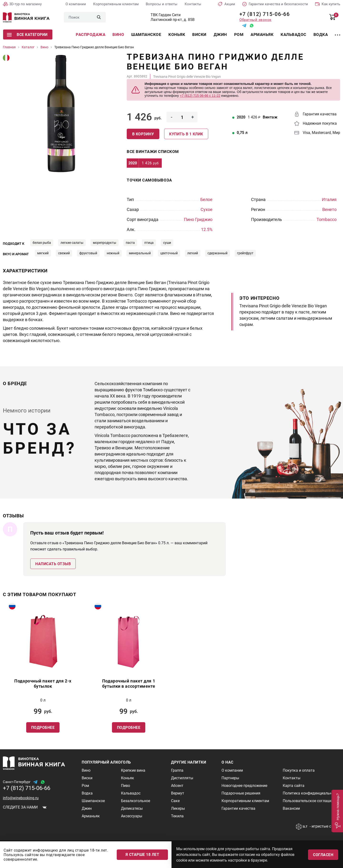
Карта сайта (294, 786)
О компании (76, 4)
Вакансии (291, 808)
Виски (199, 34)
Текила (177, 816)
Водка (321, 34)
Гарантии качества (238, 808)
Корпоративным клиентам (116, 4)
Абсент (177, 786)
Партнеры (230, 778)
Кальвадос (293, 34)
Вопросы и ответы (162, 4)
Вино (118, 34)
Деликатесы (132, 808)
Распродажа (91, 34)
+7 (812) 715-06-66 (263, 14)
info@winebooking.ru (21, 798)
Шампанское (146, 34)
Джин (220, 34)
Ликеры (178, 808)
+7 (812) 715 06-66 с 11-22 (200, 96)
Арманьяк (262, 34)
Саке (175, 801)
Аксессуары (132, 816)
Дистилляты (182, 778)
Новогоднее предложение (244, 786)
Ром (239, 34)
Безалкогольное (136, 801)
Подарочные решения (241, 793)
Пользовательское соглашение (310, 801)
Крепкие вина (133, 770)
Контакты (193, 4)
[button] (337, 811)
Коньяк (177, 34)
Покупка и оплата (299, 770)
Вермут (178, 793)
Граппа (177, 770)
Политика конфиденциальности (311, 793)
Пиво (126, 786)
